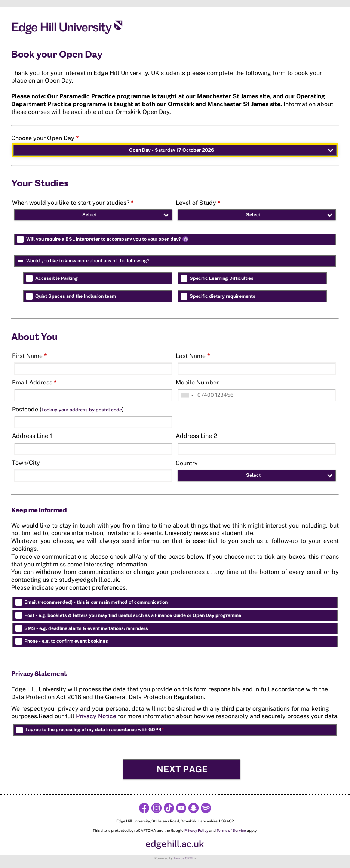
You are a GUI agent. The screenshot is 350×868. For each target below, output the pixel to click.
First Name (30, 356)
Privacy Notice (96, 716)
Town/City (26, 463)
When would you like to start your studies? (73, 203)
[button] (182, 769)
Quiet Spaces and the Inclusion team (76, 296)
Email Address (34, 382)
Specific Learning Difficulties (222, 278)
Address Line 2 (197, 436)
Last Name (193, 356)
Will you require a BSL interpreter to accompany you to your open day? (108, 239)
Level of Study (198, 203)
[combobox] (187, 395)
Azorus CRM (183, 858)
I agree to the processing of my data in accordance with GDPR (95, 730)
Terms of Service (231, 830)
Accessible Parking (56, 278)
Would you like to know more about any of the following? (116, 261)
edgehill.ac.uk (175, 844)
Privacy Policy (196, 830)
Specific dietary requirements (222, 296)
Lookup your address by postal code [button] (82, 410)
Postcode (68, 409)
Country (187, 463)
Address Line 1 (32, 436)
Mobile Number (197, 382)
